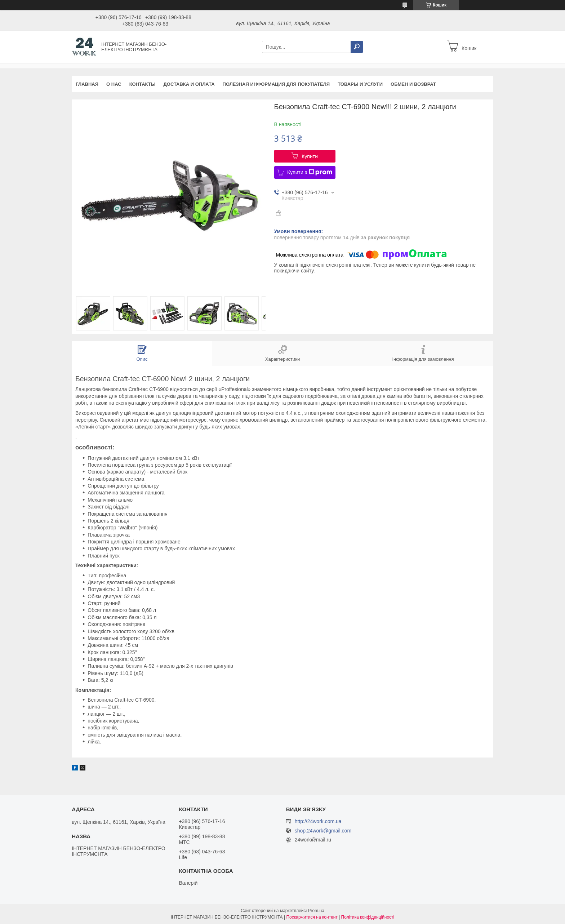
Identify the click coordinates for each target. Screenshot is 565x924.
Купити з (310, 172)
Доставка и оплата (189, 84)
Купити (310, 156)
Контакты (143, 84)
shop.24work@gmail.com (323, 831)
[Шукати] (357, 47)
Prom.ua (316, 911)
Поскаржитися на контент (312, 917)
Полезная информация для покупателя (276, 84)
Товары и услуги (360, 84)
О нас (114, 84)
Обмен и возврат (413, 84)
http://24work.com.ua (318, 821)
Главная (87, 84)
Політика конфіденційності (368, 917)
